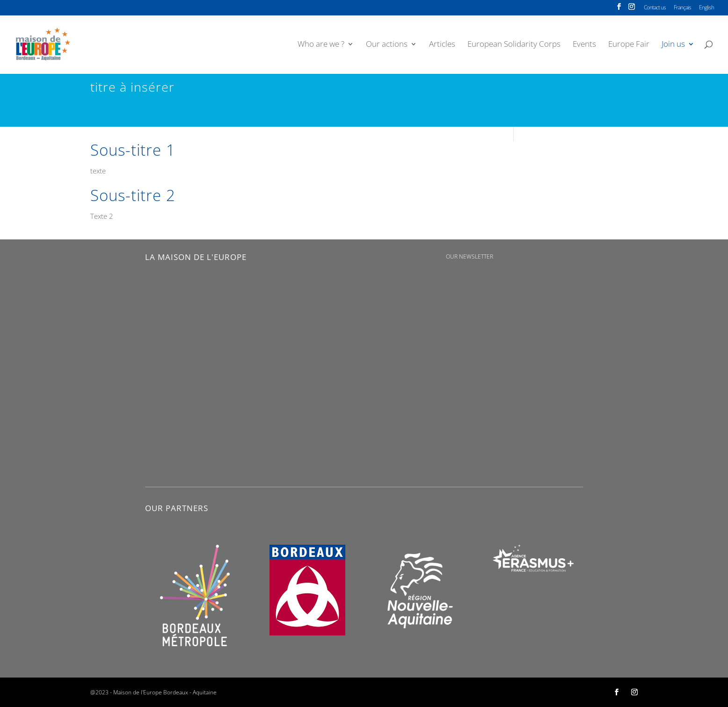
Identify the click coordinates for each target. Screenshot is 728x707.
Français (682, 8)
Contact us (655, 8)
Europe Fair (629, 45)
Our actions (387, 45)
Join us (673, 45)
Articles (442, 45)
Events (584, 45)
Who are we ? (321, 45)
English (706, 8)
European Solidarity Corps (514, 45)
